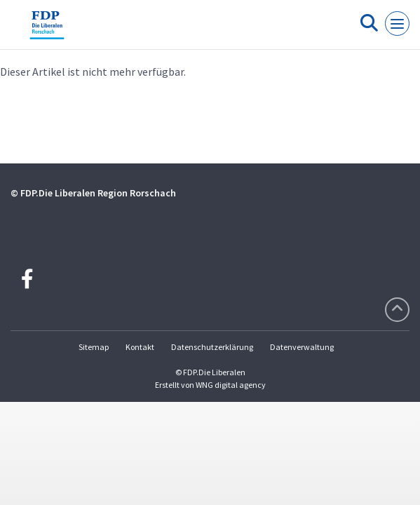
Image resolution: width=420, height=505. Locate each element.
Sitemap (94, 347)
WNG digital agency (231, 385)
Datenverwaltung (302, 347)
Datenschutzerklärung (212, 347)
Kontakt (140, 347)
